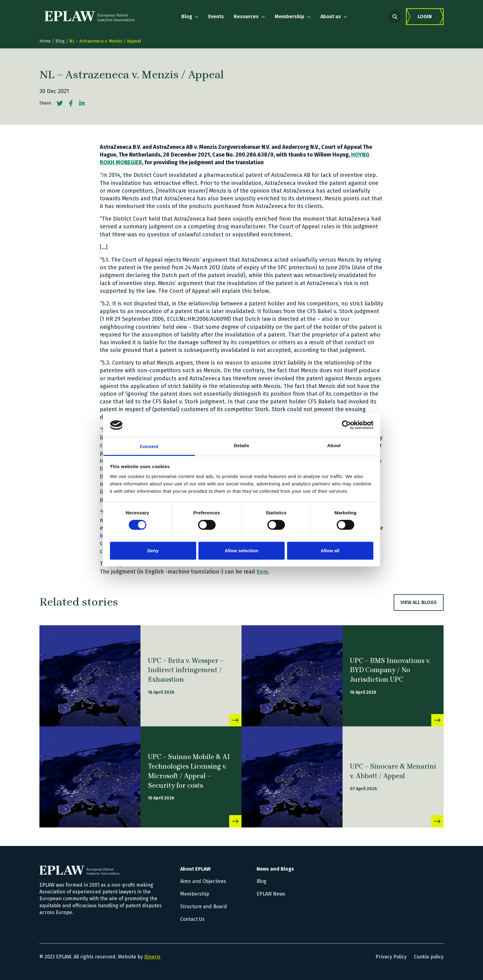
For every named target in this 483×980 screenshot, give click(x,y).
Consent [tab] (149, 446)
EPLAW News (271, 894)
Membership (195, 894)
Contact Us (192, 919)
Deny (153, 551)
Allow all (330, 551)
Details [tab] (241, 445)
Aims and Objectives (203, 881)
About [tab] (334, 445)
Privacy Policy (391, 957)
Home (45, 41)
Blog (60, 41)
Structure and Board (204, 906)
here (262, 572)
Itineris (152, 957)
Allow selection (241, 551)
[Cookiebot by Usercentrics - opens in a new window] (346, 425)
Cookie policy (429, 957)
